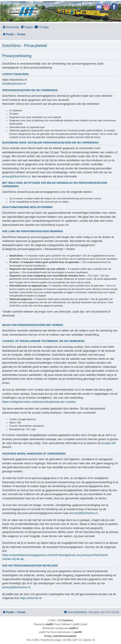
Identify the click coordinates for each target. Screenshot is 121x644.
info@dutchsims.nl (14, 84)
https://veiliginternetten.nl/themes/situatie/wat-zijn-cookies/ (39, 402)
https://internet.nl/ (31, 598)
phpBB (49, 624)
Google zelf (108, 443)
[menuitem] (11, 27)
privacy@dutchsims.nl (16, 176)
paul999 (78, 632)
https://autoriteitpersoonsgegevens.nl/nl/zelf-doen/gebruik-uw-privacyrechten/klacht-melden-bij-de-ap (55, 557)
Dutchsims (68, 620)
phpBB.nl (74, 628)
